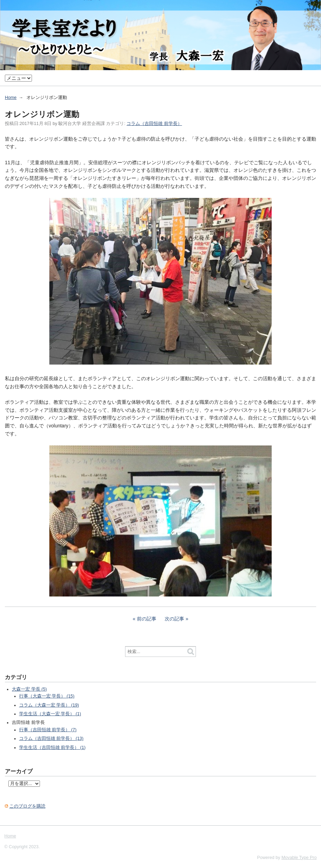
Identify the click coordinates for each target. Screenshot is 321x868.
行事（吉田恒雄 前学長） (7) (48, 730)
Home (11, 98)
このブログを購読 (27, 806)
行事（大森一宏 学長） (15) (47, 696)
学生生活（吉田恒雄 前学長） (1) (52, 748)
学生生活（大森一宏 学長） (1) (50, 714)
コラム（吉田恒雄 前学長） (154, 124)
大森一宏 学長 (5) (29, 689)
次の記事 (174, 619)
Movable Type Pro (299, 858)
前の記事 (147, 619)
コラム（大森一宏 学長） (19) (49, 705)
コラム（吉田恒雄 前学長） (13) (51, 738)
